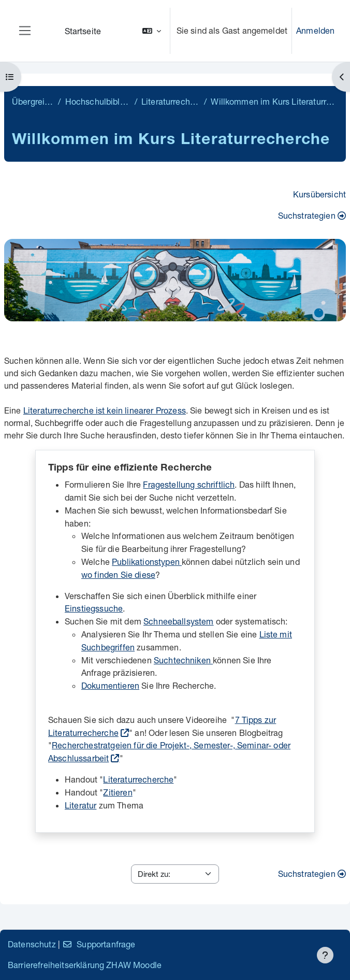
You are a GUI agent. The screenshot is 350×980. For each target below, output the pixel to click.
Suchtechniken (183, 660)
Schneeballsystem (179, 621)
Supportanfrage (99, 944)
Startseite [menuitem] (83, 31)
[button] (152, 31)
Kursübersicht (319, 194)
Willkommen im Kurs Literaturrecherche (274, 101)
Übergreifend (33, 101)
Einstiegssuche (94, 608)
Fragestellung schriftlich (189, 484)
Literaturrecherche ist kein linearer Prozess (105, 410)
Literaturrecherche (171, 101)
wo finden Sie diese (118, 574)
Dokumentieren (110, 685)
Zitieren (118, 792)
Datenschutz (32, 944)
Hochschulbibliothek (98, 101)
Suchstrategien (312, 215)
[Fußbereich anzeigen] (325, 955)
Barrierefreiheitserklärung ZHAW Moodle (85, 965)
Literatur (81, 805)
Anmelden (315, 30)
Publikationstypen (147, 562)
